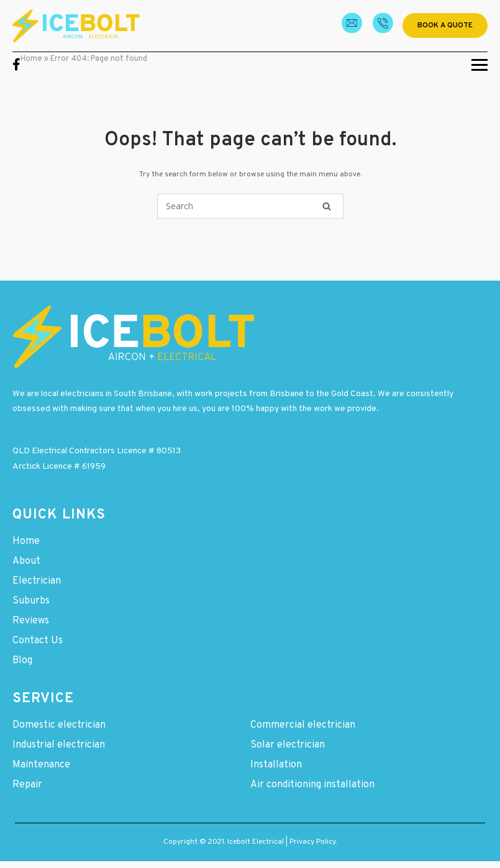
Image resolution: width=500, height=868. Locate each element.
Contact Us (38, 641)
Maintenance (41, 765)
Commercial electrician (303, 725)
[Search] (327, 206)
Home (31, 59)
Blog (22, 661)
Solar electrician (288, 745)
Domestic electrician (59, 725)
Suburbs (31, 601)
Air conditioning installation (312, 785)
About (26, 561)
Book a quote (445, 25)
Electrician (37, 581)
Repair (27, 785)
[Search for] (250, 206)
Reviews (31, 621)
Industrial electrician (59, 745)
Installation (276, 765)
